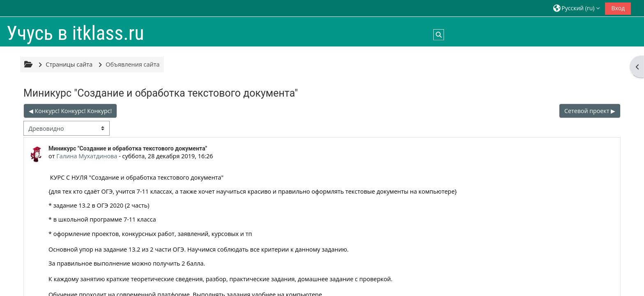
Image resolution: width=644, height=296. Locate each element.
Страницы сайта (69, 64)
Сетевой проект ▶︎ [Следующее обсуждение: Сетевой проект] (590, 111)
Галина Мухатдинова (87, 156)
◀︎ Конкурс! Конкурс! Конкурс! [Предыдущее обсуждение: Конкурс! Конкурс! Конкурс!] (70, 111)
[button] (576, 8)
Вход (618, 8)
